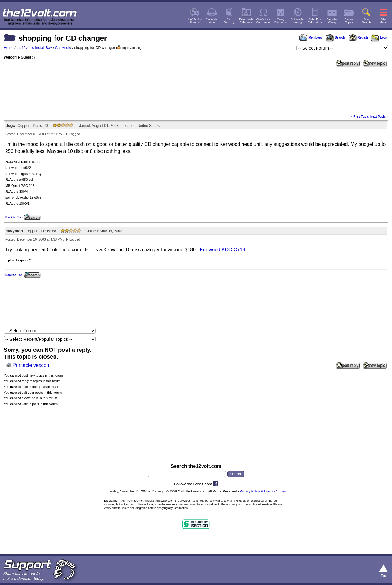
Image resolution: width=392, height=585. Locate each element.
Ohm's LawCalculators (264, 21)
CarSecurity (229, 21)
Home (9, 48)
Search (335, 38)
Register (359, 38)
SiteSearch (366, 21)
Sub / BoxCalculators (315, 21)
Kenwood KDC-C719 (222, 250)
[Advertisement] (196, 90)
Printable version (31, 365)
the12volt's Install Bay (34, 48)
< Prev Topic (360, 117)
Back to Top (14, 217)
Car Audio (63, 48)
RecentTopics (349, 21)
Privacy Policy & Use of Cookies (263, 491)
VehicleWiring (332, 21)
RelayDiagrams (281, 21)
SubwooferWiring (298, 21)
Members (311, 38)
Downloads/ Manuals (246, 21)
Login (380, 38)
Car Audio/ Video (212, 21)
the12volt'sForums (195, 21)
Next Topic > (379, 117)
